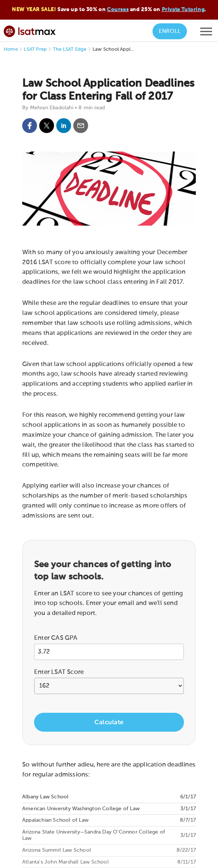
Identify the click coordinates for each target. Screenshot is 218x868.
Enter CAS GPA (56, 638)
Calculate (109, 723)
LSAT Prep (35, 49)
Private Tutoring (183, 10)
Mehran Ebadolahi (52, 108)
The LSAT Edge (70, 49)
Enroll (170, 31)
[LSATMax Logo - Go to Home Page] (30, 30)
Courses (118, 10)
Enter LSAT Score (59, 672)
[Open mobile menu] (206, 33)
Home (11, 49)
